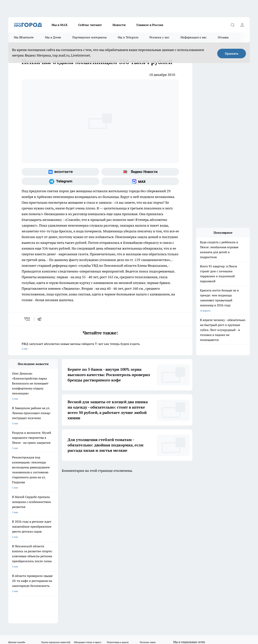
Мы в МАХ (60, 25)
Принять (232, 54)
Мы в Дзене (53, 37)
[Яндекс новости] (140, 172)
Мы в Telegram (128, 37)
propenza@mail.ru (59, 539)
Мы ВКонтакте (24, 37)
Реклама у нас (159, 37)
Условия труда (64, 518)
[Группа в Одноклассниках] (185, 502)
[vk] (27, 319)
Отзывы (223, 37)
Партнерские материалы (89, 37)
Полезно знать (148, 496)
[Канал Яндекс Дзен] (204, 502)
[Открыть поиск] (233, 25)
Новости (119, 25)
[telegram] (41, 319)
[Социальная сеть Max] (140, 181)
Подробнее (127, 612)
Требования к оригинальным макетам (29, 518)
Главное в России (150, 25)
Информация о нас (194, 37)
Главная (109, 518)
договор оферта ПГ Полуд (22, 600)
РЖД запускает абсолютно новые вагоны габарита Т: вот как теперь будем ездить (100, 347)
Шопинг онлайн (17, 496)
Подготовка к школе (118, 496)
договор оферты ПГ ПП (21, 603)
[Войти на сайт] (242, 25)
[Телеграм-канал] (60, 181)
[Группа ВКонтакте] (60, 172)
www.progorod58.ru (38, 528)
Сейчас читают (90, 25)
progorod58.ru (66, 565)
